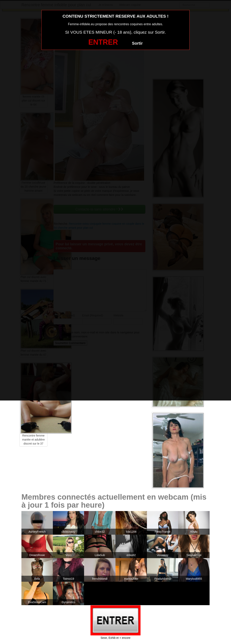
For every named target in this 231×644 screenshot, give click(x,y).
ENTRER (103, 42)
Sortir (137, 43)
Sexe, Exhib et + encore (115, 638)
